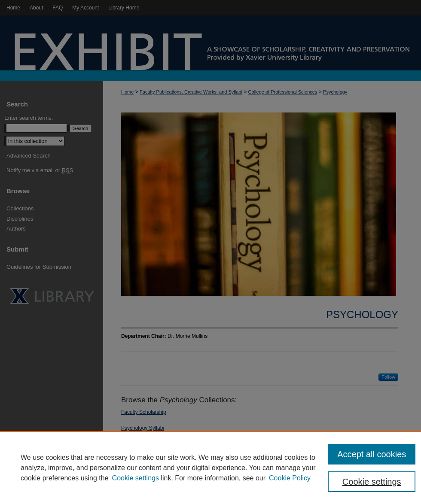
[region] (210, 468)
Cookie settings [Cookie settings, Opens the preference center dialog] (372, 482)
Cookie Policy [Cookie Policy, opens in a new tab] (290, 478)
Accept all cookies (372, 454)
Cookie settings (136, 478)
